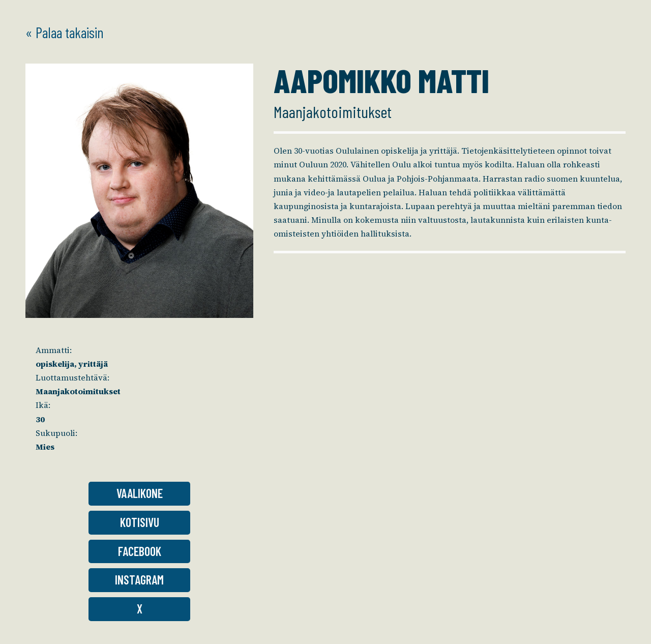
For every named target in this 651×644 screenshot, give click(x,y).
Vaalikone (140, 493)
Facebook (140, 551)
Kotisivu (140, 522)
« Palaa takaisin (65, 32)
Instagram (139, 580)
